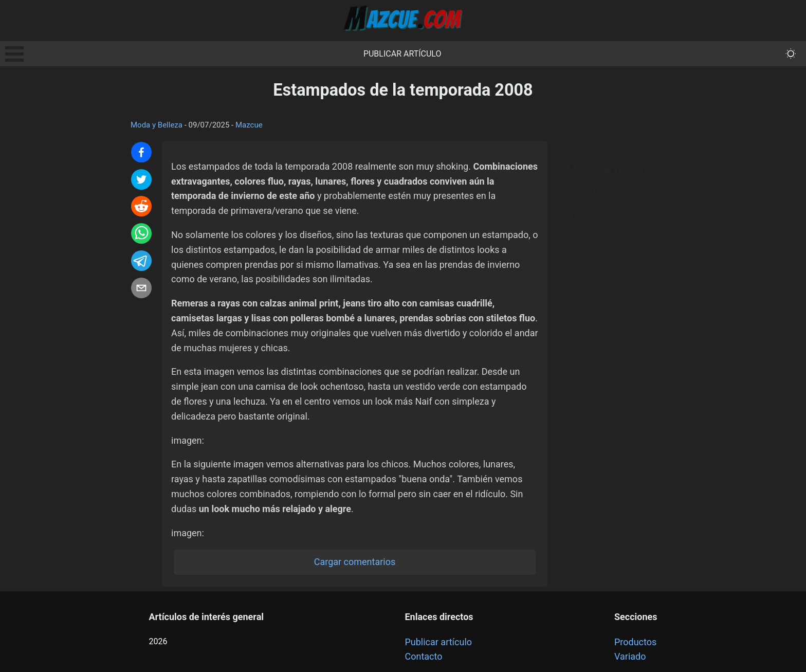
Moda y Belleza (157, 125)
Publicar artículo (402, 54)
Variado (630, 656)
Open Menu (14, 54)
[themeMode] (791, 54)
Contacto (423, 656)
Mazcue (249, 125)
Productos (635, 642)
